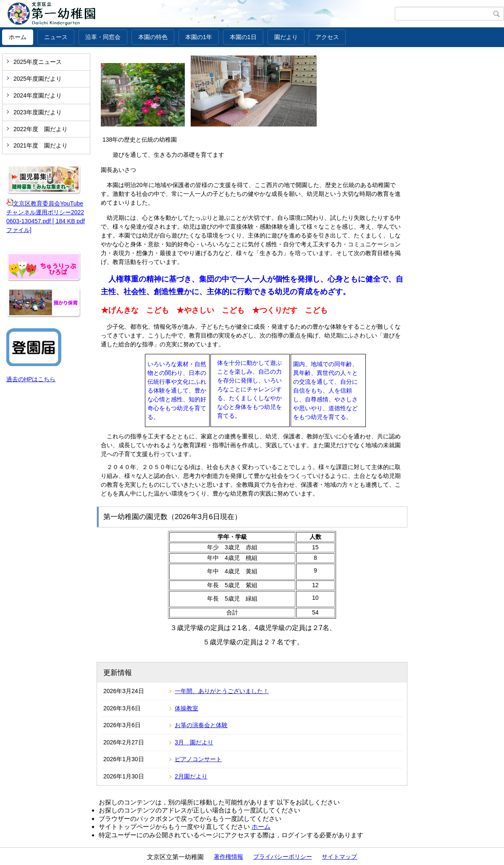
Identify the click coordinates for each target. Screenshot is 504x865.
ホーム (18, 37)
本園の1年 (199, 37)
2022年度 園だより (41, 129)
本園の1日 (243, 37)
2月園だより (191, 776)
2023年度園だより (38, 112)
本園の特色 (153, 37)
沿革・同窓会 (103, 37)
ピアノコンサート (198, 759)
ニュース (56, 37)
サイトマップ (339, 857)
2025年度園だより (38, 79)
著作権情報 (228, 857)
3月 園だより (194, 742)
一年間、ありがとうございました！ (222, 691)
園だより (286, 37)
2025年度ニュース (38, 62)
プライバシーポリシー (283, 857)
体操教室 (186, 708)
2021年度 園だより (41, 145)
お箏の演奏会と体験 (201, 725)
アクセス (327, 37)
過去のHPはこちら (31, 379)
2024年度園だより (38, 95)
